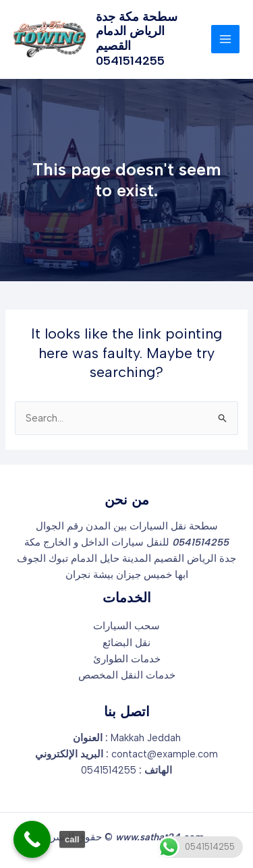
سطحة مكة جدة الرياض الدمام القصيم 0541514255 (137, 39)
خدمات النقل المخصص (127, 675)
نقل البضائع (126, 643)
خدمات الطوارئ (127, 659)
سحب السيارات (126, 626)
